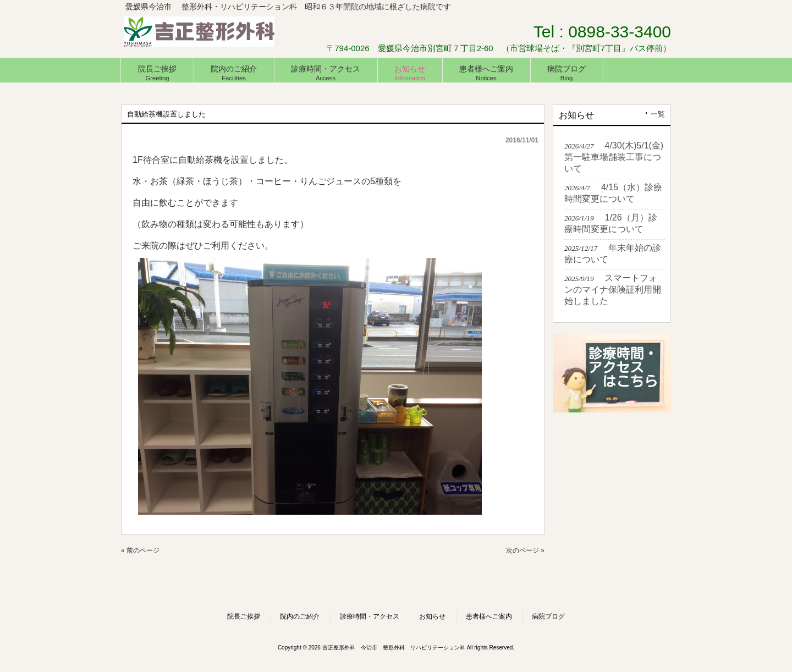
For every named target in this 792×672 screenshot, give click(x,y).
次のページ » (525, 550)
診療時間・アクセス (370, 616)
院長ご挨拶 (244, 616)
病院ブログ (548, 616)
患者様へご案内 (489, 616)
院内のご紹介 (300, 616)
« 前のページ (140, 550)
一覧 (658, 114)
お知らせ (432, 616)
